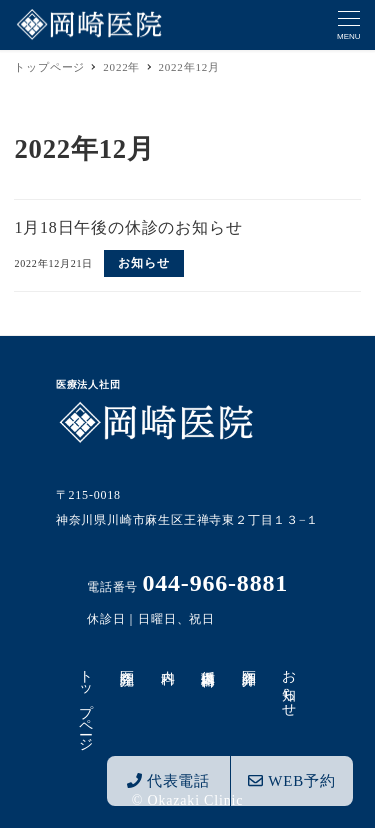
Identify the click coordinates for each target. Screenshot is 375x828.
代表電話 (168, 781)
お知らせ (289, 685)
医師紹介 (248, 661)
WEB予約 (291, 781)
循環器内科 (208, 662)
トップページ (86, 702)
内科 (167, 661)
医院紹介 (126, 661)
